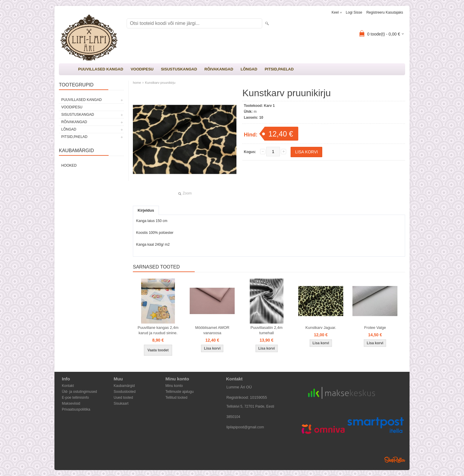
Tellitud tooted (176, 398)
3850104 (233, 417)
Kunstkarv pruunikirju (160, 83)
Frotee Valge (375, 328)
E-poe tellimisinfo (75, 398)
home (137, 83)
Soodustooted (125, 392)
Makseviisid (71, 403)
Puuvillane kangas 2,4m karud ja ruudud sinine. (158, 330)
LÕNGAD (249, 69)
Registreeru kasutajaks (385, 12)
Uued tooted (123, 398)
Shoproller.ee (395, 460)
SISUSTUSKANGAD (179, 69)
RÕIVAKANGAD (219, 69)
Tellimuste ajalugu (179, 392)
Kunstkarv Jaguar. (321, 328)
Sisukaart (121, 403)
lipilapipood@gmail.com (245, 427)
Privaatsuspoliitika (76, 409)
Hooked (69, 165)
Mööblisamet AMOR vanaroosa (212, 330)
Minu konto (174, 386)
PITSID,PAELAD (279, 69)
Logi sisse (354, 12)
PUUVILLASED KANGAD (101, 69)
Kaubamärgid (124, 386)
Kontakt (68, 386)
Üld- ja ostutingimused (79, 392)
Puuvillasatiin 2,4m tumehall (266, 330)
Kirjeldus (146, 210)
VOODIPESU (142, 69)
